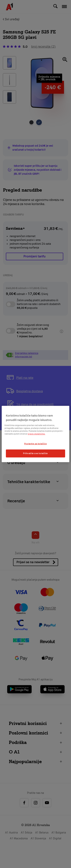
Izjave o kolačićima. (37, 434)
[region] (35, 434)
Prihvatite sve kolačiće (35, 453)
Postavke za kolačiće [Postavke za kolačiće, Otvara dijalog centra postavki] (35, 444)
